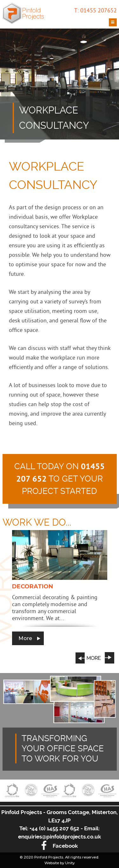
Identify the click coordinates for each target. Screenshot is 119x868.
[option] (60, 588)
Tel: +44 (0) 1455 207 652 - (52, 828)
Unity (70, 863)
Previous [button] (88, 658)
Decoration (33, 586)
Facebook (60, 846)
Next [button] (109, 658)
